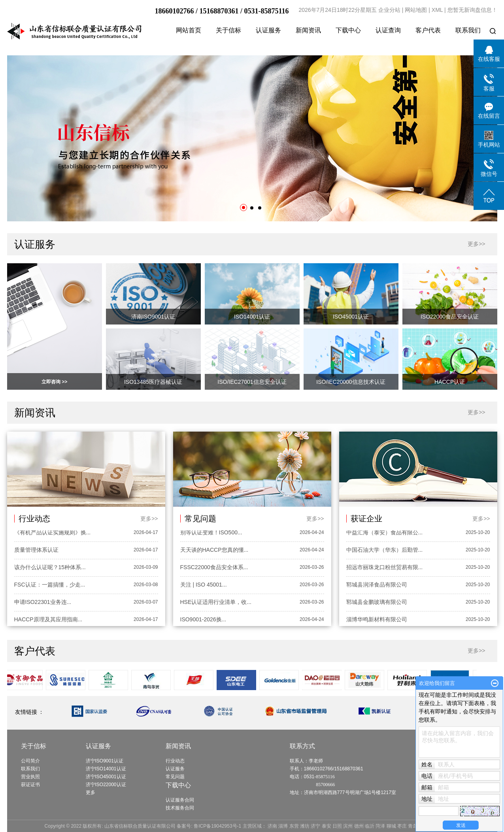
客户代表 (428, 30)
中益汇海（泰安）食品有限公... (385, 533)
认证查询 (388, 30)
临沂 (370, 826)
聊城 (391, 826)
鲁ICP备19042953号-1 (217, 826)
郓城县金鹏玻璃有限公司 (377, 603)
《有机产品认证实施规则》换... (53, 533)
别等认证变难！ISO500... (211, 533)
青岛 (413, 826)
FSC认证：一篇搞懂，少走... (50, 585)
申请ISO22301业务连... (43, 603)
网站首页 (189, 30)
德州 (359, 826)
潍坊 (305, 826)
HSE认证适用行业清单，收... (216, 603)
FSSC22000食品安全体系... (214, 568)
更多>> (476, 244)
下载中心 (348, 30)
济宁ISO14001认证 (106, 769)
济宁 (315, 826)
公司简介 (30, 761)
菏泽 (380, 826)
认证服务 (268, 30)
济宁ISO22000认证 (106, 785)
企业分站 (389, 10)
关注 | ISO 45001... (204, 585)
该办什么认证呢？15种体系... (50, 568)
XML (437, 10)
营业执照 (30, 777)
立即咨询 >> (54, 382)
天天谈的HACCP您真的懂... (214, 551)
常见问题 (175, 777)
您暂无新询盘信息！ (472, 10)
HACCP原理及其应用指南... (48, 620)
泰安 (327, 826)
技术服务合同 (180, 808)
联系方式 (302, 746)
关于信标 (228, 30)
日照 (337, 826)
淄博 (283, 826)
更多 (91, 792)
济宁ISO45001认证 (106, 777)
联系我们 (468, 30)
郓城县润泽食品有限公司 (377, 585)
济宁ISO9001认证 (105, 761)
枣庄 (402, 826)
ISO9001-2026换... (203, 620)
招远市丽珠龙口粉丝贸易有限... (385, 568)
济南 (272, 826)
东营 (294, 826)
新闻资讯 (308, 30)
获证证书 (30, 785)
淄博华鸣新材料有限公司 (377, 620)
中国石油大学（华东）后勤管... (385, 551)
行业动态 (175, 761)
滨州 (348, 826)
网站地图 (416, 10)
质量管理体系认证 (36, 551)
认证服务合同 (180, 800)
